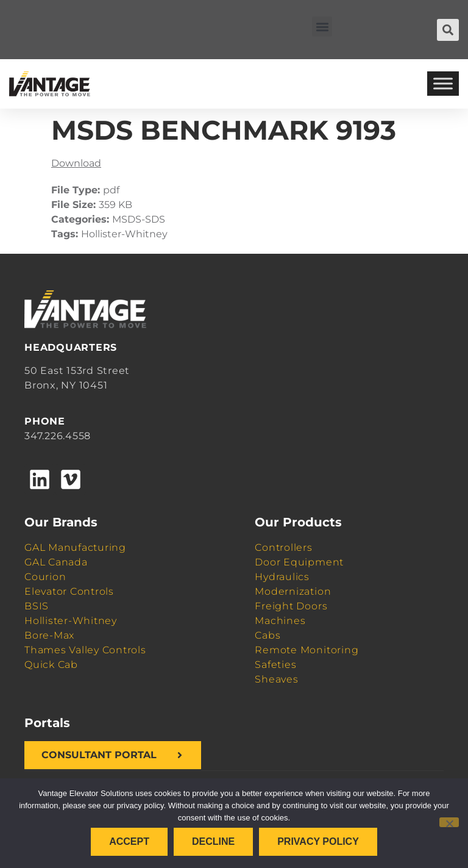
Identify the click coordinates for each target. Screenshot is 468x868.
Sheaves (276, 679)
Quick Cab (51, 665)
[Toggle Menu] (443, 84)
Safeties (275, 665)
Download (76, 163)
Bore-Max (49, 635)
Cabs (268, 635)
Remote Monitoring (307, 650)
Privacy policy (318, 841)
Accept (129, 841)
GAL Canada (56, 562)
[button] (322, 27)
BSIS (37, 606)
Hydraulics (282, 577)
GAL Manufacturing (75, 547)
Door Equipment (299, 562)
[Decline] (449, 822)
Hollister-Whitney (71, 621)
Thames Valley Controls (85, 650)
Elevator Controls (69, 591)
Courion (45, 577)
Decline (213, 841)
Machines (280, 621)
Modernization (293, 591)
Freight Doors (291, 606)
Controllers (283, 547)
